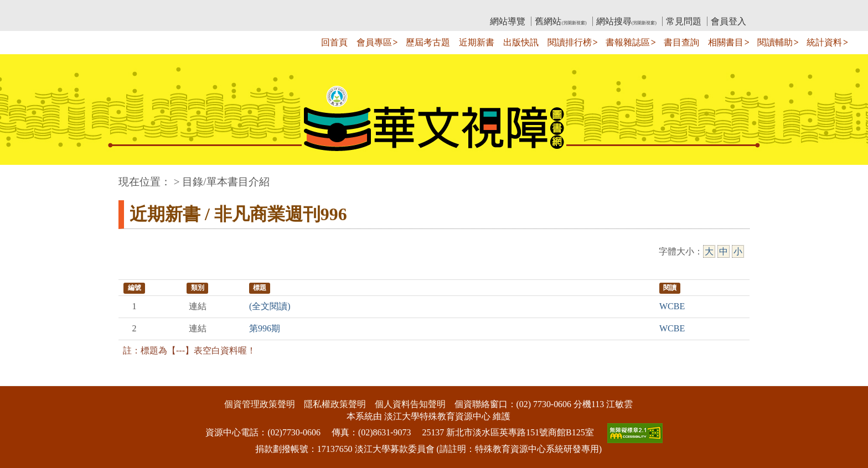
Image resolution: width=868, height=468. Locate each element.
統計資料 (824, 42)
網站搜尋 (626, 21)
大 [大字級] (709, 251)
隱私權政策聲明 (335, 404)
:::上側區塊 (140, 9)
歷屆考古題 (428, 42)
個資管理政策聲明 (260, 404)
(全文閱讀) (270, 306)
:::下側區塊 (21, 379)
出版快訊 (521, 42)
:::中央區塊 (21, 176)
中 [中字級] (724, 251)
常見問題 (684, 21)
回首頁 (334, 42)
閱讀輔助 (775, 42)
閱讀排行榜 (570, 42)
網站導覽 (508, 21)
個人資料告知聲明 (410, 404)
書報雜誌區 (628, 42)
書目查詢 (681, 42)
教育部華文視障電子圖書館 (216, 9)
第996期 (265, 328)
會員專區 (374, 42)
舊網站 (560, 21)
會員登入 (728, 21)
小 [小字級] (738, 251)
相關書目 (726, 42)
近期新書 (477, 42)
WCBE (672, 306)
